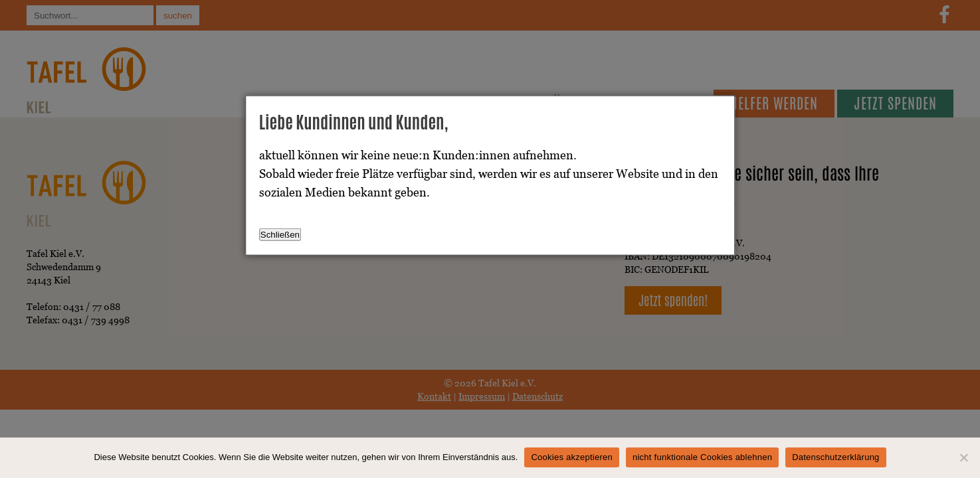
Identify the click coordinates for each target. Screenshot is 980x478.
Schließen (280, 235)
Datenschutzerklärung (835, 457)
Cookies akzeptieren (572, 457)
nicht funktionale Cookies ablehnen (702, 457)
